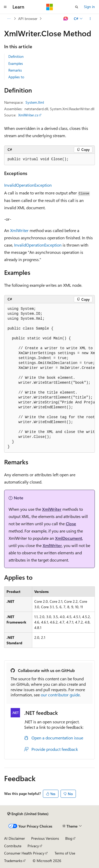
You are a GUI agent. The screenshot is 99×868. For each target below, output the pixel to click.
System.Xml (35, 102)
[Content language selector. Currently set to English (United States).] (28, 814)
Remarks (15, 70)
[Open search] (77, 7)
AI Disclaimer (15, 838)
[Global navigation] (5, 7)
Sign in (89, 7)
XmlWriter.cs (28, 115)
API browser (28, 19)
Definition (16, 56)
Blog (69, 838)
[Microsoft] (50, 7)
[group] (49, 378)
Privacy (33, 846)
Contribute (13, 846)
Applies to (16, 77)
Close (71, 524)
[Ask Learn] (66, 19)
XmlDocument (69, 538)
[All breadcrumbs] (9, 19)
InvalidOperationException (28, 185)
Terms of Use (65, 853)
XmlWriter (19, 230)
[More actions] (90, 19)
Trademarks (13, 861)
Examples (16, 63)
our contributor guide (60, 695)
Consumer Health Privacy (24, 853)
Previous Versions (45, 838)
